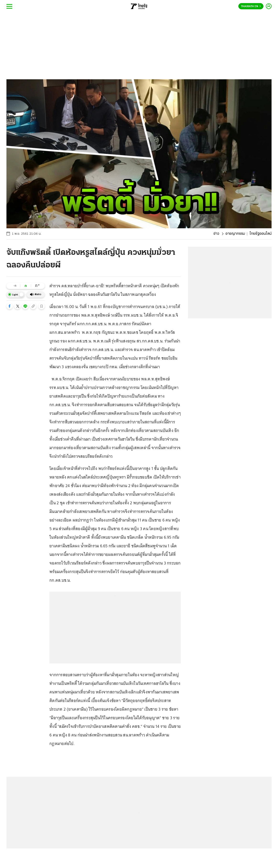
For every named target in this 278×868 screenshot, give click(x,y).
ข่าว (216, 234)
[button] (10, 306)
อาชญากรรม (235, 234)
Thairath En (251, 6)
